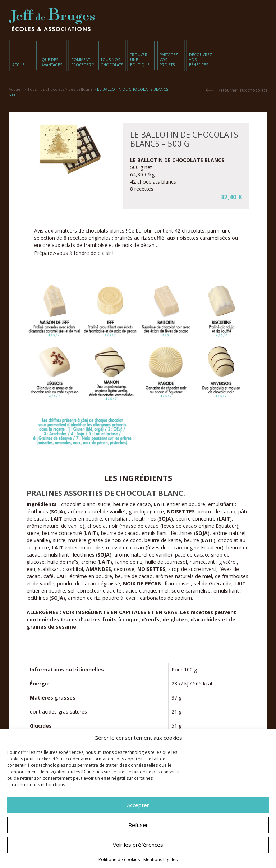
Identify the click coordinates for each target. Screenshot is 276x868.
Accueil (20, 65)
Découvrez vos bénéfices (201, 60)
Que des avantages (52, 62)
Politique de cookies (119, 860)
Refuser (138, 825)
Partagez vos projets (169, 60)
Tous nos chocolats (112, 62)
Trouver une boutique (140, 60)
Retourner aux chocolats (243, 90)
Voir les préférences (138, 845)
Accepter (138, 805)
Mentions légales (160, 860)
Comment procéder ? (82, 62)
